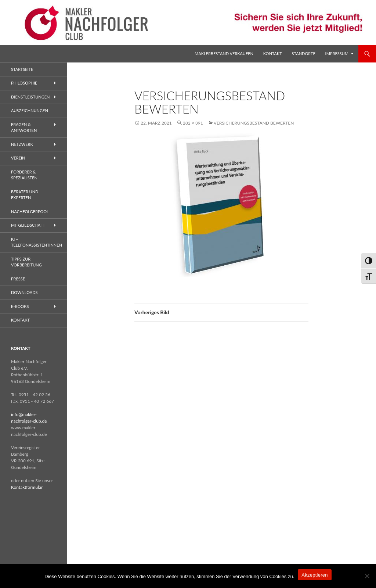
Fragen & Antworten (24, 128)
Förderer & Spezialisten (24, 175)
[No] (367, 576)
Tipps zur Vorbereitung (26, 262)
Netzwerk (22, 144)
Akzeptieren (314, 575)
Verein (18, 158)
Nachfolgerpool (30, 211)
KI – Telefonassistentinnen (37, 242)
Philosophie (24, 83)
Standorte (304, 53)
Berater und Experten (25, 195)
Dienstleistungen (30, 97)
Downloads (24, 292)
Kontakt (273, 53)
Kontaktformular (27, 487)
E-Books (20, 306)
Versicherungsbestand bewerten (254, 123)
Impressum (337, 53)
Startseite (22, 69)
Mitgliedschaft (28, 225)
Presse (18, 279)
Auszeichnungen (30, 110)
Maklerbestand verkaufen (224, 53)
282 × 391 (193, 123)
